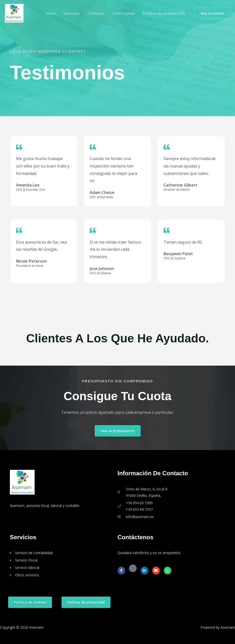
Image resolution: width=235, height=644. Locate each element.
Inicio (50, 13)
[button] (212, 13)
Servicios (71, 13)
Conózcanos (124, 13)
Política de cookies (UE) (164, 13)
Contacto (96, 13)
